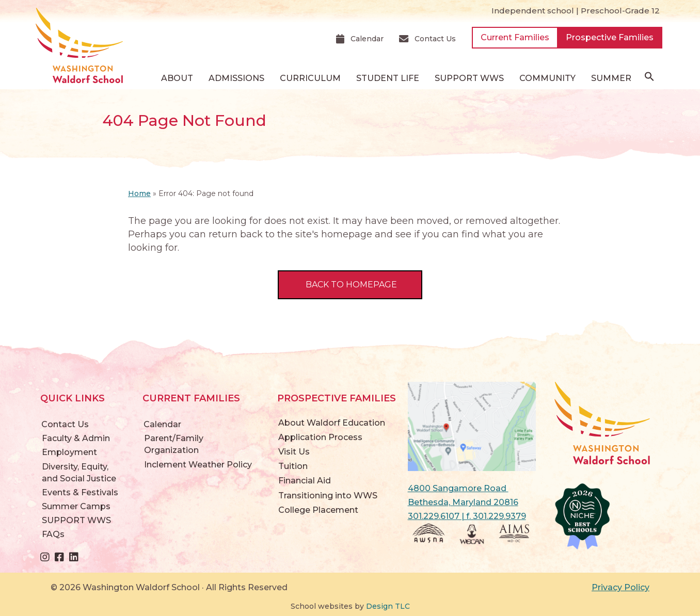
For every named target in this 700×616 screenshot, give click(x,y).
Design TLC (388, 606)
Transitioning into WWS (328, 496)
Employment (69, 452)
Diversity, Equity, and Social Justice (79, 473)
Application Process (320, 437)
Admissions (236, 78)
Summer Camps (76, 506)
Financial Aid (305, 481)
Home (139, 193)
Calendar (162, 424)
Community (547, 78)
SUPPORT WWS (469, 78)
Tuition (293, 466)
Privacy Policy (621, 587)
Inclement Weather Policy (198, 465)
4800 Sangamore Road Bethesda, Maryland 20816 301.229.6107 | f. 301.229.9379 (467, 502)
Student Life (388, 78)
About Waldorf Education (332, 423)
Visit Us (294, 452)
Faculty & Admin (76, 438)
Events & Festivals (80, 492)
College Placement (318, 510)
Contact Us (65, 424)
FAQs (53, 534)
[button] (649, 79)
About (177, 78)
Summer (611, 78)
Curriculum (310, 78)
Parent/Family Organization (174, 444)
